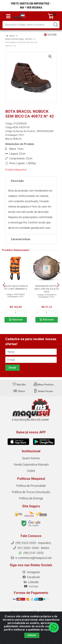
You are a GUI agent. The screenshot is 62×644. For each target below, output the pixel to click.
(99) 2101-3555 (31, 553)
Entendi (32, 635)
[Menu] (8, 16)
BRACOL (17, 139)
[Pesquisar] (56, 25)
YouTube (31, 586)
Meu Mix (19, 385)
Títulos (19, 391)
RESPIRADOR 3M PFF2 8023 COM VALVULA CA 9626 (47, 289)
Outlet (31, 471)
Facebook (31, 577)
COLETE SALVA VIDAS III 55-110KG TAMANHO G (16, 287)
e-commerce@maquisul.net (31, 558)
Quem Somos (31, 458)
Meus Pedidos (44, 385)
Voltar (50, 35)
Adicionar (16, 320)
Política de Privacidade (31, 486)
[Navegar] (4, 285)
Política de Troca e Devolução (31, 492)
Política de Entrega (31, 498)
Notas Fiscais (43, 391)
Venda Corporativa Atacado (31, 465)
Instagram (31, 572)
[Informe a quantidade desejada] (16, 313)
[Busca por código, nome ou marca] (28, 25)
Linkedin (31, 582)
